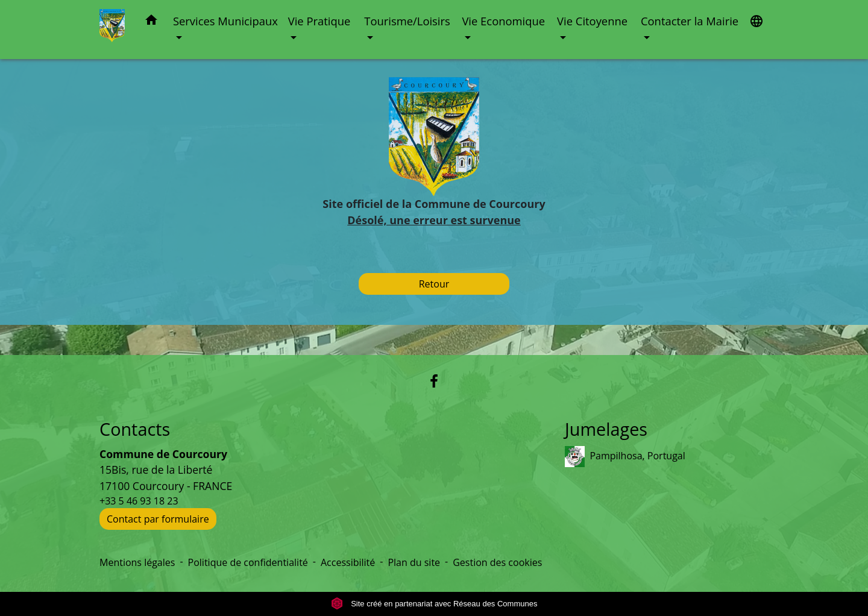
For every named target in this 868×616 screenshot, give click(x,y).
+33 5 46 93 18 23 (139, 501)
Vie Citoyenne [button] (592, 21)
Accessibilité (348, 562)
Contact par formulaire (158, 519)
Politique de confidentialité (248, 562)
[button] (151, 22)
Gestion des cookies (497, 562)
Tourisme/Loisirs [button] (407, 21)
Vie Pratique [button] (319, 21)
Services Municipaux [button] (225, 21)
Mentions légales (137, 562)
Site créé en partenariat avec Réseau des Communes (434, 604)
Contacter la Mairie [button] (690, 21)
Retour (434, 284)
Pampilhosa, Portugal (625, 457)
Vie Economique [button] (503, 21)
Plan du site (414, 562)
